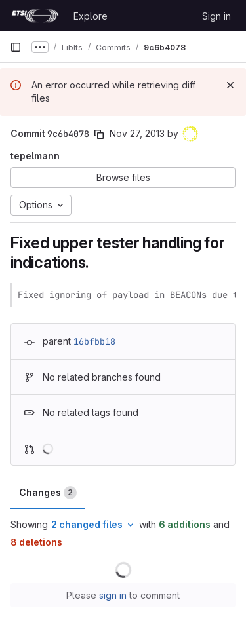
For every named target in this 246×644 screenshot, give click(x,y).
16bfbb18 (94, 341)
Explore (91, 16)
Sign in (216, 16)
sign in (113, 595)
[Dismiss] (230, 85)
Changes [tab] (48, 493)
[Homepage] (35, 16)
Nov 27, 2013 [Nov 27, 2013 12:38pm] (137, 133)
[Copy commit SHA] (99, 134)
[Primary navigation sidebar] (16, 47)
